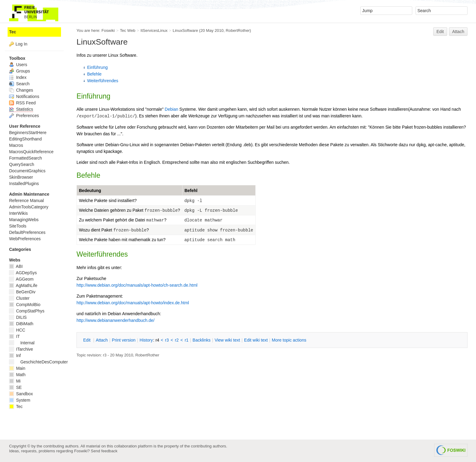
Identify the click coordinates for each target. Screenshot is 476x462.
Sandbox (21, 394)
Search (19, 84)
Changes (21, 90)
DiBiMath (21, 324)
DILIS (18, 317)
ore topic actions (289, 340)
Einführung (97, 67)
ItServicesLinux (154, 30)
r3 (167, 340)
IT (14, 336)
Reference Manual (26, 201)
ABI (16, 266)
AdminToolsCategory (29, 207)
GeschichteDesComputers (39, 362)
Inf (15, 356)
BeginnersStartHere (28, 133)
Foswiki (108, 30)
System (20, 400)
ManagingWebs (24, 220)
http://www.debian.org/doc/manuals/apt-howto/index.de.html (133, 303)
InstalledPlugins (24, 184)
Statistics (21, 109)
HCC (17, 330)
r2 (177, 340)
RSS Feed (22, 103)
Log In (21, 44)
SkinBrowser (21, 177)
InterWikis (18, 213)
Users (18, 65)
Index (18, 77)
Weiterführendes (103, 81)
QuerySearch (22, 164)
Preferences (24, 116)
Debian (172, 109)
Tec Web (128, 30)
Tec (13, 32)
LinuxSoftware (185, 30)
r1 (186, 340)
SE (15, 387)
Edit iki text (256, 340)
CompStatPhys (27, 311)
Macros (16, 145)
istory (146, 340)
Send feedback (104, 451)
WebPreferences (25, 239)
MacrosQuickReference (31, 152)
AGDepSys (23, 273)
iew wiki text (227, 340)
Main (17, 368)
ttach (102, 340)
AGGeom (21, 279)
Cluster (19, 298)
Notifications (24, 96)
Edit (440, 32)
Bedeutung (90, 191)
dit (87, 340)
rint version (124, 340)
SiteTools (18, 226)
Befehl (191, 191)
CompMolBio (25, 305)
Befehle (94, 74)
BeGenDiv (22, 292)
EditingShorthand (25, 139)
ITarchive (21, 349)
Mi (15, 381)
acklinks (201, 340)
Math (17, 375)
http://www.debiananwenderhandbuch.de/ (116, 320)
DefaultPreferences (27, 232)
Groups (20, 71)
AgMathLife (23, 285)
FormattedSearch (25, 158)
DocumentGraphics (27, 171)
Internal (22, 343)
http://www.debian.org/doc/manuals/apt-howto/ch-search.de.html (137, 285)
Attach (458, 32)
